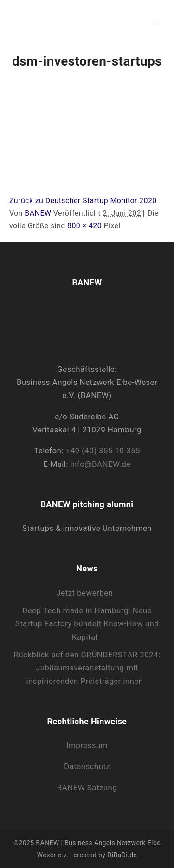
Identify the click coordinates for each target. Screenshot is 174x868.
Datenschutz (87, 766)
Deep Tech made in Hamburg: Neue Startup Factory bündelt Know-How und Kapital (87, 624)
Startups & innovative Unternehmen (87, 528)
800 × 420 (84, 226)
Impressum (87, 745)
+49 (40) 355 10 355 (103, 451)
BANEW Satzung (87, 788)
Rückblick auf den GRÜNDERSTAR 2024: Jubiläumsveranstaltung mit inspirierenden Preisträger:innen (87, 668)
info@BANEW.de (101, 464)
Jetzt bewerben (85, 593)
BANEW (38, 213)
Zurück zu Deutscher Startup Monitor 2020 (83, 201)
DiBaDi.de (122, 855)
